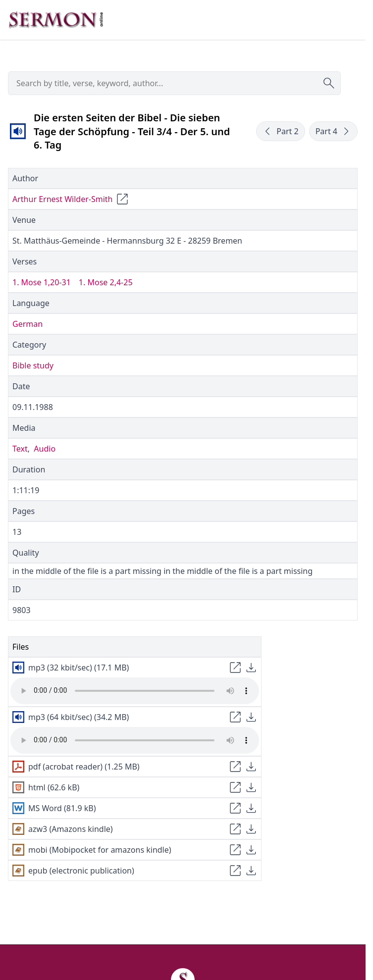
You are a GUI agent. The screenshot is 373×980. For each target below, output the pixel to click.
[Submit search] (329, 83)
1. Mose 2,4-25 (106, 282)
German (27, 324)
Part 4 (333, 131)
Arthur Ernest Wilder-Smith (62, 199)
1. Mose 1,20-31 (42, 282)
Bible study (33, 365)
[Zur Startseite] (56, 20)
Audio (45, 449)
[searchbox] (174, 83)
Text (20, 449)
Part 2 (280, 131)
